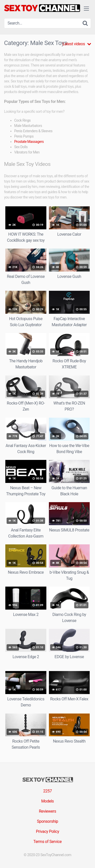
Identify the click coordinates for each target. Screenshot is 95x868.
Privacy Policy (48, 831)
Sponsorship (48, 821)
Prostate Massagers (29, 142)
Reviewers (47, 811)
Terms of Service (48, 842)
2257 (48, 791)
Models (48, 801)
